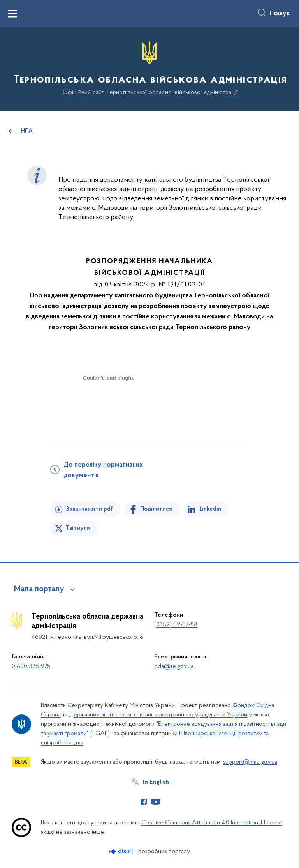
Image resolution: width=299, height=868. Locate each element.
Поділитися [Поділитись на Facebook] (156, 509)
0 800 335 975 (31, 666)
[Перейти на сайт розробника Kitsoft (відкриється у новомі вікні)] (122, 851)
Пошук (280, 14)
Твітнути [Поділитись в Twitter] (78, 528)
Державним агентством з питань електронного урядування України (158, 715)
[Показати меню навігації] (12, 14)
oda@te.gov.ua (174, 666)
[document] (109, 405)
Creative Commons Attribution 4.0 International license (212, 823)
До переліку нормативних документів (103, 470)
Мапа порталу (39, 589)
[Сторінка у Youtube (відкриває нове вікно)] (156, 802)
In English (156, 782)
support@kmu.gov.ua (250, 762)
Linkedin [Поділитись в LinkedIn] (210, 509)
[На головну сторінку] (149, 68)
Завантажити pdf (89, 509)
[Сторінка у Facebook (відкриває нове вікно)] (144, 802)
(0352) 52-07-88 (176, 625)
